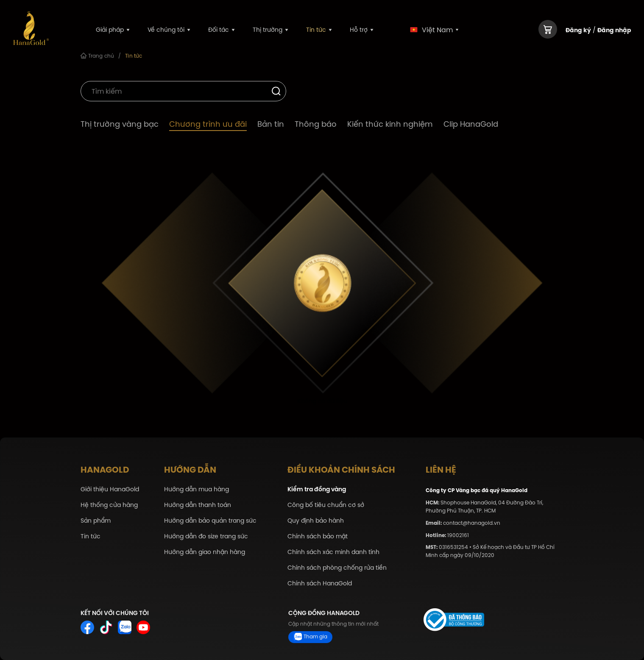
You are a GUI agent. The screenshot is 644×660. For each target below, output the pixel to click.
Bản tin (271, 124)
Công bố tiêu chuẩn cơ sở (326, 505)
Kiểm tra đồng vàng (317, 489)
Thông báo (316, 124)
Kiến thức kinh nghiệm (390, 124)
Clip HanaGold (471, 124)
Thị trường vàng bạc (120, 124)
